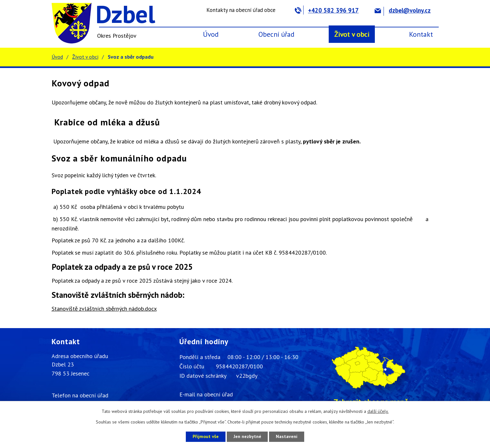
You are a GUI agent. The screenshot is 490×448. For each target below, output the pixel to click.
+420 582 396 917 (327, 10)
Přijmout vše (206, 436)
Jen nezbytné (247, 436)
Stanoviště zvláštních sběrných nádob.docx (104, 309)
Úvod (211, 34)
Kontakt (421, 34)
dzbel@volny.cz (402, 10)
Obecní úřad (276, 34)
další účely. (378, 411)
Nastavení (287, 436)
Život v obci (352, 34)
